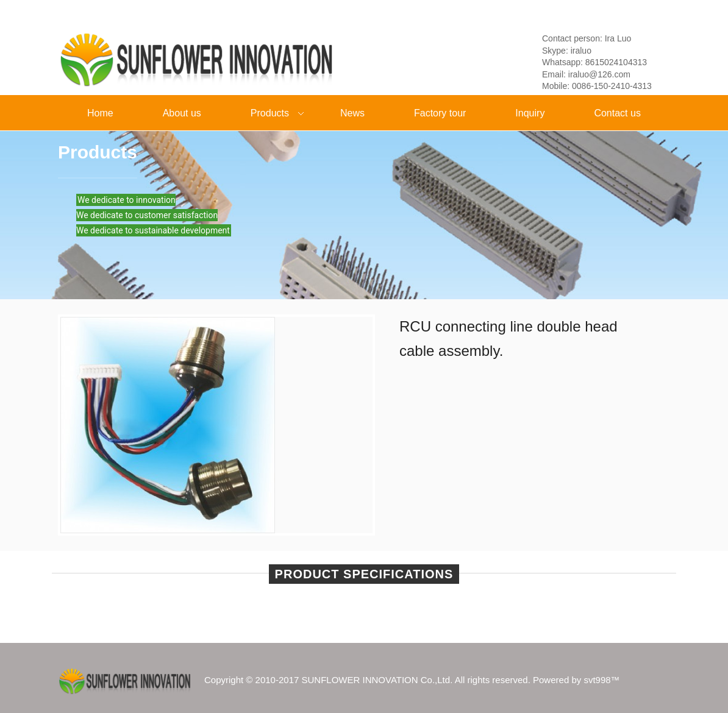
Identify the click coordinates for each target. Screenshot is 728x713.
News (352, 113)
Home (100, 113)
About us (182, 113)
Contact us (617, 113)
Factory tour (440, 113)
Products (267, 114)
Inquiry (530, 113)
